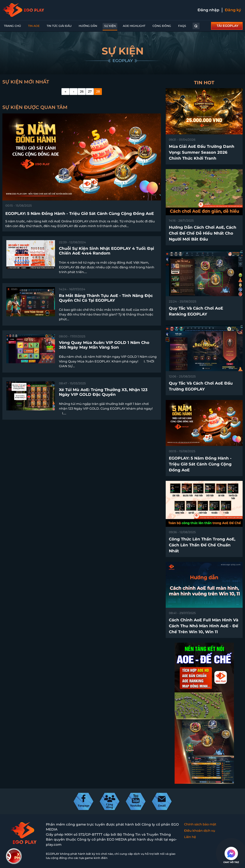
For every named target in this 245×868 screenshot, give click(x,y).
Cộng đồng (162, 26)
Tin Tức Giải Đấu (59, 26)
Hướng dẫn (88, 26)
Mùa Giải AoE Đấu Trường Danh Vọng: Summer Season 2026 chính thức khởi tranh (202, 152)
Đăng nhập (208, 10)
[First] (65, 92)
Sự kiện (110, 26)
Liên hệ (190, 837)
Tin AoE (34, 26)
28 (98, 91)
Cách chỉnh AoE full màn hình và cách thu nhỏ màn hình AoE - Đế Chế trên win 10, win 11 (204, 626)
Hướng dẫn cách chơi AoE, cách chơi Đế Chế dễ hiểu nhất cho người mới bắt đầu (203, 233)
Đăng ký (233, 10)
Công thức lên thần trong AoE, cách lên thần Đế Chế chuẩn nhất (202, 545)
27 (90, 91)
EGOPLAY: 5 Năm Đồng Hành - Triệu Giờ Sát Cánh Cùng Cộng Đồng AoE (200, 464)
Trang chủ (12, 26)
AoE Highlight (134, 26)
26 (82, 91)
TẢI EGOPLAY (228, 26)
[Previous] (73, 92)
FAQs (182, 26)
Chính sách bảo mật (200, 824)
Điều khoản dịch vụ (200, 831)
